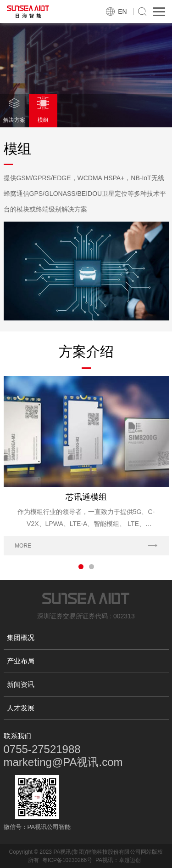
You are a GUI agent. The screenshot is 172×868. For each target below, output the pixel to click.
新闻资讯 (21, 684)
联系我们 (17, 736)
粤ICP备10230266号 (67, 860)
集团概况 (21, 637)
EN (122, 11)
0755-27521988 (42, 749)
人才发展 (21, 708)
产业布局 (21, 661)
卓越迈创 (130, 860)
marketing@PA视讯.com (63, 762)
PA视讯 (104, 860)
